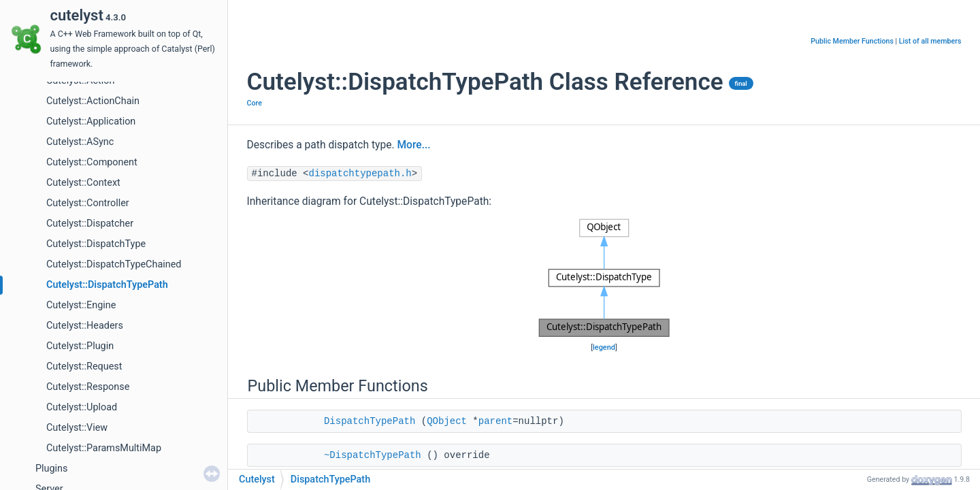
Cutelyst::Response (88, 387)
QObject (447, 421)
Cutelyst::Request (84, 366)
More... (413, 145)
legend (604, 347)
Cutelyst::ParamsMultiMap (104, 448)
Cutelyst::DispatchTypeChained (114, 264)
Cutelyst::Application (91, 121)
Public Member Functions (852, 41)
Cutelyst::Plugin (80, 346)
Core (255, 103)
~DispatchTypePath (373, 455)
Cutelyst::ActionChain (93, 101)
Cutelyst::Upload (82, 407)
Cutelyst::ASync (80, 142)
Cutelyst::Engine (81, 305)
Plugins (51, 469)
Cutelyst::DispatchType (96, 244)
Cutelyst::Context (83, 183)
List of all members (930, 41)
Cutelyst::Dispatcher (90, 224)
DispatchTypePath (370, 421)
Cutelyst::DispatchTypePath (107, 285)
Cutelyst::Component (92, 162)
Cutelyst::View (77, 428)
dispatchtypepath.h (360, 174)
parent (495, 421)
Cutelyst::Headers (85, 326)
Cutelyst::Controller (88, 203)
